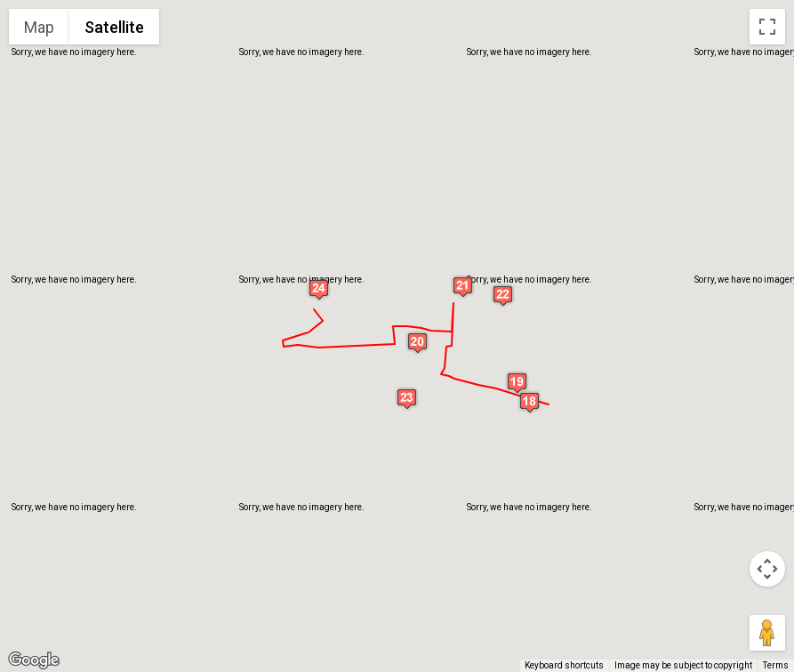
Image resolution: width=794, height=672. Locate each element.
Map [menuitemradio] (39, 27)
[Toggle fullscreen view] (767, 27)
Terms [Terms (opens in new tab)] (776, 665)
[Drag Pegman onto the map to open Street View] (767, 633)
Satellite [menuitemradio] (114, 27)
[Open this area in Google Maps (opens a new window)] (34, 660)
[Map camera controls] (767, 569)
